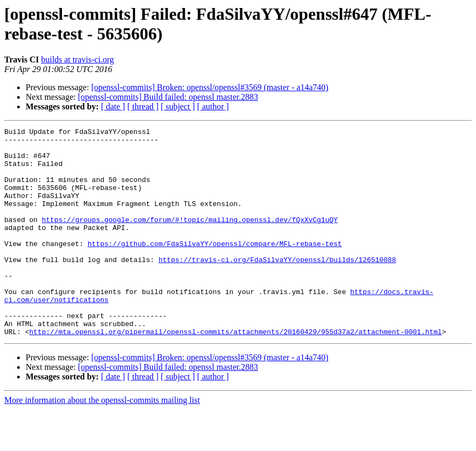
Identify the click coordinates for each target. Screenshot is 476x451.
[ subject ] (178, 106)
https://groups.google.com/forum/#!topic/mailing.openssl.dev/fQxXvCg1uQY (190, 239)
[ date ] (113, 106)
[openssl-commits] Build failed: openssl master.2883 (168, 97)
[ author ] (213, 106)
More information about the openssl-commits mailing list (102, 442)
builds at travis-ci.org (77, 60)
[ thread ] (143, 106)
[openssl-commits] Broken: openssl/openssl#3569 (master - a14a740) (210, 87)
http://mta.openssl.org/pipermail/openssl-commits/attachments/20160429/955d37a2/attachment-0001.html (236, 373)
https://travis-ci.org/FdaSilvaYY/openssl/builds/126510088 (278, 287)
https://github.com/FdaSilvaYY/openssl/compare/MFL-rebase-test (215, 267)
